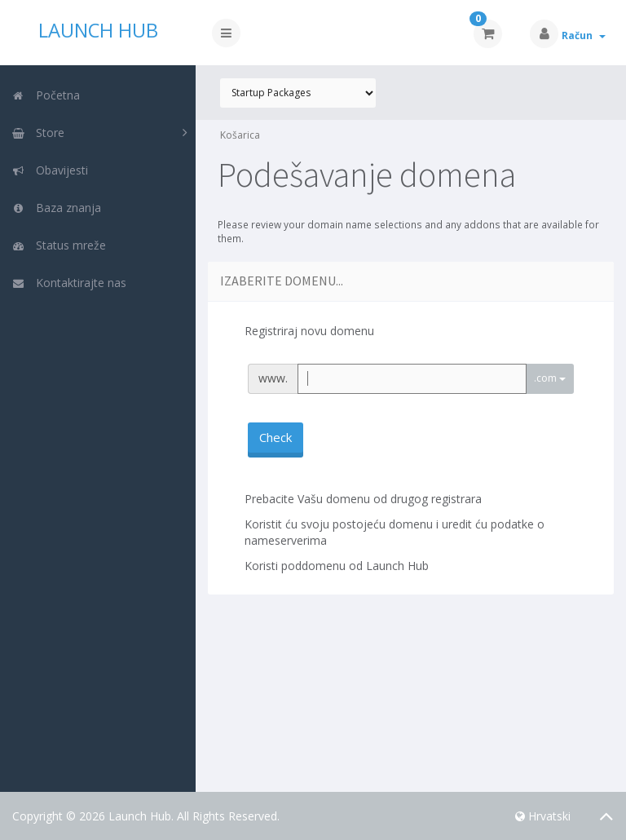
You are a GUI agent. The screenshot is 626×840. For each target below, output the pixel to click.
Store (38, 133)
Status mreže (59, 245)
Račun (584, 35)
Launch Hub (98, 30)
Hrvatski (543, 816)
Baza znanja (56, 208)
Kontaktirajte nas (69, 283)
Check (276, 437)
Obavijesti (50, 170)
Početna (46, 95)
